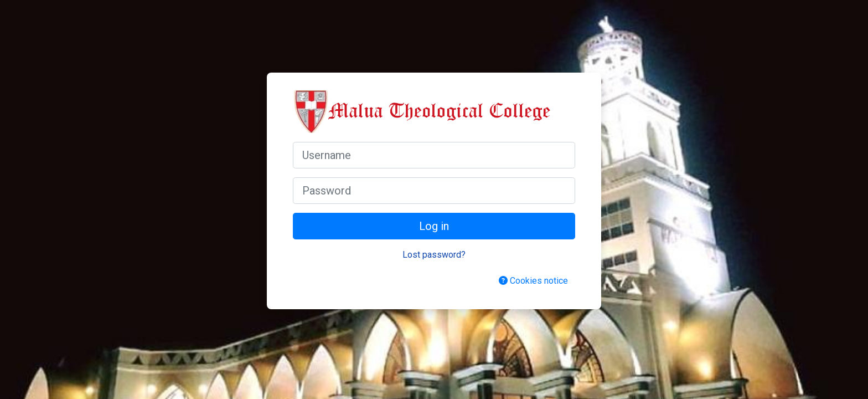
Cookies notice (533, 281)
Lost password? (434, 255)
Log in (434, 226)
